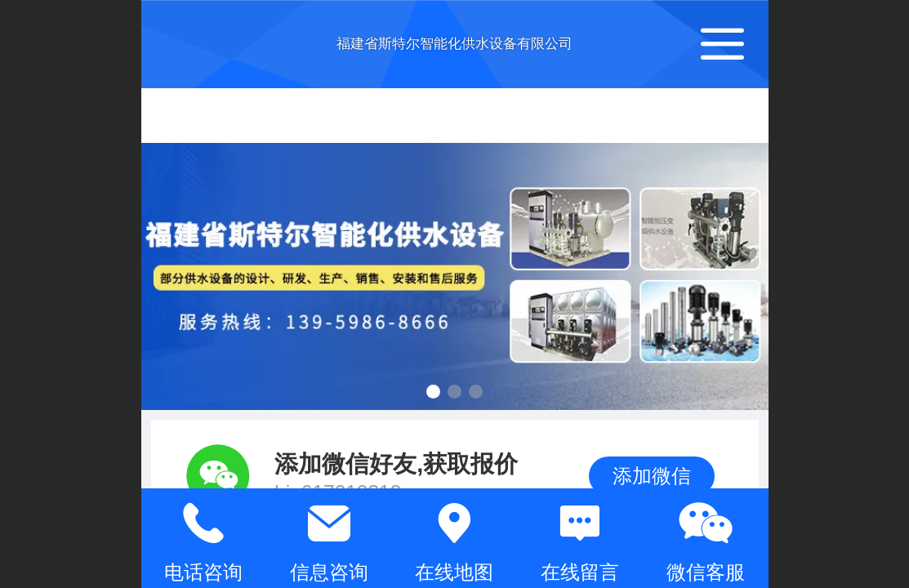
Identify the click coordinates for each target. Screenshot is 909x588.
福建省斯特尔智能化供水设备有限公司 (454, 44)
